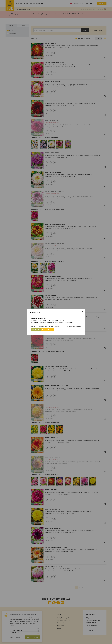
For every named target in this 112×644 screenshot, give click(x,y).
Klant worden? (48, 329)
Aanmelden (36, 329)
